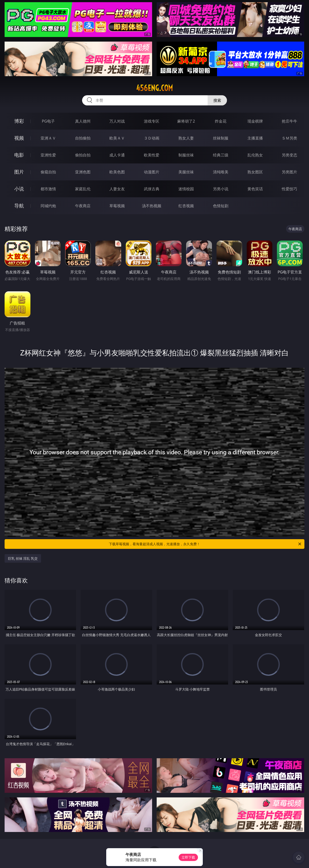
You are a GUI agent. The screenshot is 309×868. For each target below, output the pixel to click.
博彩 (19, 121)
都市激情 (48, 189)
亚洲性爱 (48, 155)
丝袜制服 (221, 138)
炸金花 (221, 121)
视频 (19, 138)
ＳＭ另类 (289, 138)
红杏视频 (186, 206)
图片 (19, 172)
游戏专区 (152, 121)
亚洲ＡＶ (48, 138)
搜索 (217, 100)
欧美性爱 (152, 155)
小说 (19, 189)
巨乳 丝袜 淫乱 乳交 (23, 558)
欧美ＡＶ (117, 138)
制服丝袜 (186, 155)
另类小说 (221, 189)
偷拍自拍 (83, 155)
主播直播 (255, 138)
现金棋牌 (255, 121)
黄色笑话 (255, 189)
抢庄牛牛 (289, 121)
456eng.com (154, 88)
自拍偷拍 (83, 138)
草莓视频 (117, 206)
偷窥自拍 (48, 172)
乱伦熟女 (255, 155)
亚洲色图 (83, 172)
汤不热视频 (152, 206)
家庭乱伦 (83, 189)
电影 (19, 155)
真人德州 (83, 121)
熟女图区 (255, 172)
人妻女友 (117, 189)
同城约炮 (48, 206)
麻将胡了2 (186, 121)
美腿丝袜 (186, 172)
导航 (19, 206)
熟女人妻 (186, 138)
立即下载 (188, 857)
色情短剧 (221, 206)
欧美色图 (117, 172)
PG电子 (48, 121)
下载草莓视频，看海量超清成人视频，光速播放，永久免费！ (205, 544)
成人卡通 (117, 155)
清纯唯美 (221, 172)
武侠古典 (152, 189)
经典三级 (221, 155)
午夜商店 (83, 206)
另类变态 (289, 155)
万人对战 (117, 121)
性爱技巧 (289, 189)
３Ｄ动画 (152, 138)
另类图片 (289, 172)
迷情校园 (186, 189)
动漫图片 (152, 172)
